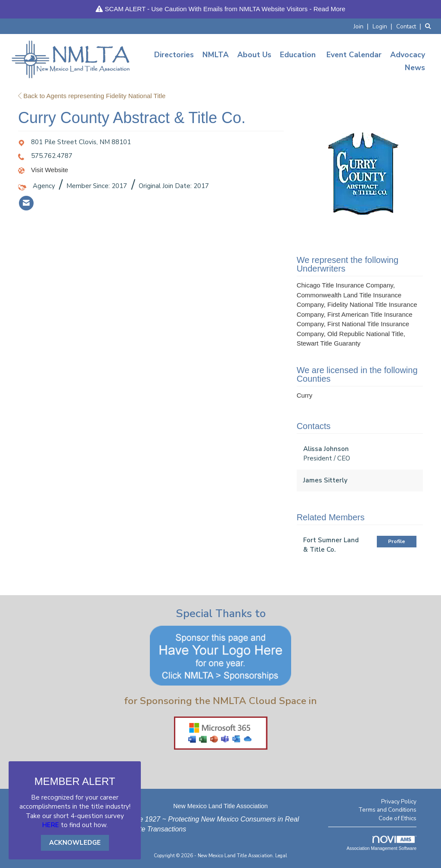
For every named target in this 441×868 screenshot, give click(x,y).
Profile (397, 541)
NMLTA (216, 55)
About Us (254, 55)
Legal (281, 856)
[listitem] (362, 26)
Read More (329, 9)
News (415, 68)
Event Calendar (354, 55)
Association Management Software (382, 843)
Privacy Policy (399, 802)
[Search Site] (430, 26)
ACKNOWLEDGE (75, 843)
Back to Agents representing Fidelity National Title (92, 96)
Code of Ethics (398, 818)
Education (298, 55)
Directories (174, 55)
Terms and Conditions (387, 810)
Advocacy (408, 55)
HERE (51, 825)
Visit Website (50, 170)
